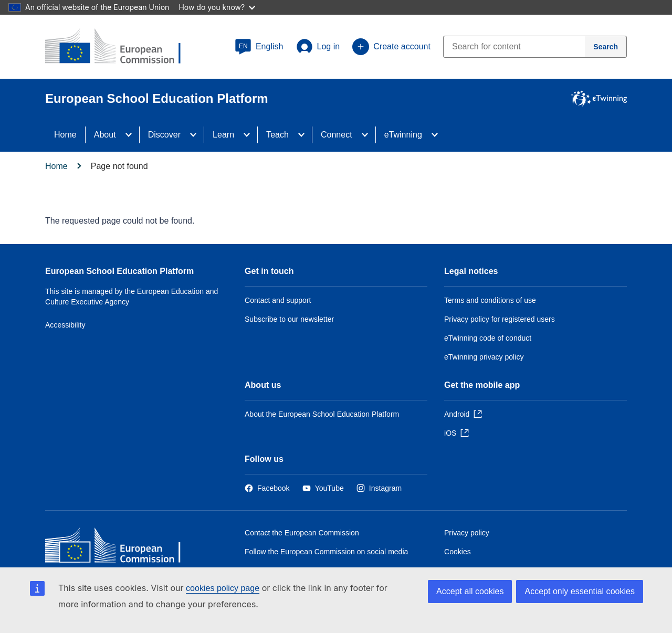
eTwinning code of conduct (488, 338)
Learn (223, 135)
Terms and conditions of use (490, 300)
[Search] (606, 47)
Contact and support (278, 300)
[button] (259, 47)
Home (65, 135)
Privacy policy (467, 533)
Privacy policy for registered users (500, 319)
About (105, 135)
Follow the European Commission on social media (326, 552)
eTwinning (403, 135)
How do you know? (217, 7)
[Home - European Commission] (121, 548)
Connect (337, 135)
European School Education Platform (119, 271)
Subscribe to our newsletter (289, 319)
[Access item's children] (132, 135)
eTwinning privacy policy (484, 357)
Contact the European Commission (302, 533)
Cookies (458, 552)
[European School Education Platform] (121, 47)
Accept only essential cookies (580, 591)
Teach (277, 135)
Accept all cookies (470, 591)
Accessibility (65, 325)
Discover (164, 135)
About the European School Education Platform (322, 414)
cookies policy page (223, 588)
